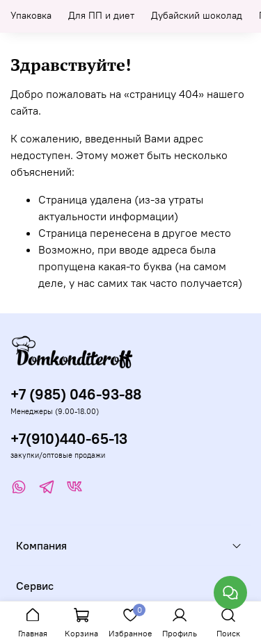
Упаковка (31, 15)
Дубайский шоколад (197, 15)
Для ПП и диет (101, 15)
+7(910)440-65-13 (69, 439)
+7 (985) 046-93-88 (76, 394)
